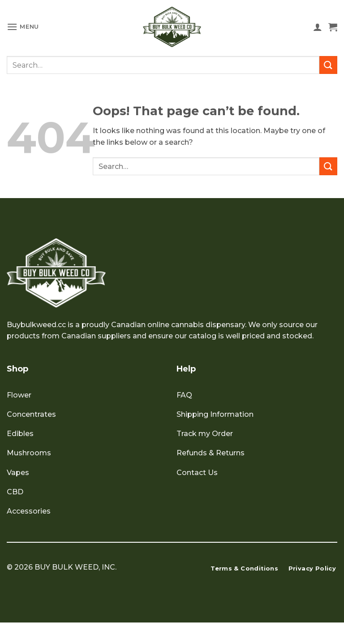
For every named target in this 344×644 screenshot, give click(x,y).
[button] (23, 27)
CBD (15, 492)
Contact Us (197, 473)
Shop (17, 369)
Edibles (20, 434)
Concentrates (31, 414)
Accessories (29, 511)
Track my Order (205, 434)
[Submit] (328, 65)
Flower (19, 395)
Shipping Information (215, 414)
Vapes (18, 473)
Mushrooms (29, 453)
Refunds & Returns (211, 453)
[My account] (318, 27)
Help (186, 369)
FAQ (184, 395)
